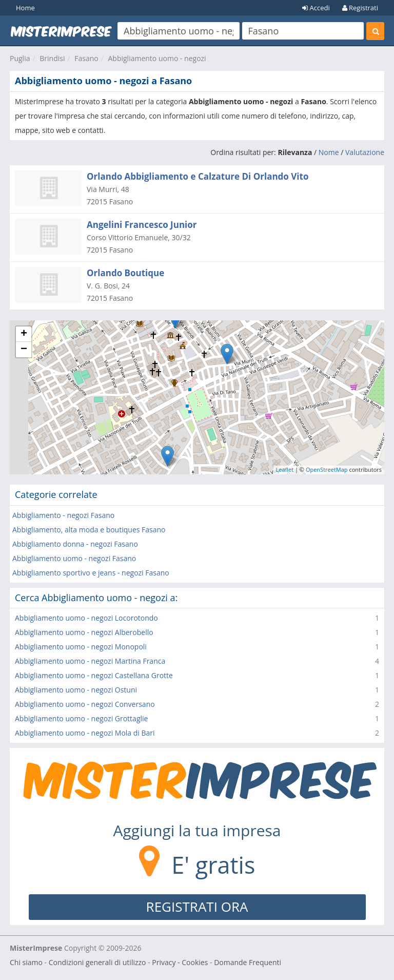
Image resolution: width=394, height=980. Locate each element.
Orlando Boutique (125, 273)
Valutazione (365, 152)
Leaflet (285, 469)
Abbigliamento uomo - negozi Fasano (74, 558)
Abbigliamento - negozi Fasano (63, 515)
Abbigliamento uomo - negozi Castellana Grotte (94, 675)
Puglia (20, 58)
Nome (329, 152)
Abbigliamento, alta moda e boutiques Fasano (89, 530)
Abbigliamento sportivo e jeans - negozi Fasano (91, 573)
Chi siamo (26, 962)
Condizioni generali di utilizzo (97, 962)
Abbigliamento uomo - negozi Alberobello (84, 632)
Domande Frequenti (248, 962)
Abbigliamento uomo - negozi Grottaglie (81, 718)
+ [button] (24, 334)
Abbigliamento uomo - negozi (157, 58)
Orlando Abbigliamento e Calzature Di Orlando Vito (198, 176)
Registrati (360, 8)
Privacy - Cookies (180, 962)
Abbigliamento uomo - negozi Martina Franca (90, 661)
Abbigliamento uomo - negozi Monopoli (81, 647)
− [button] (24, 350)
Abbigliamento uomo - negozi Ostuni (76, 690)
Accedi (316, 8)
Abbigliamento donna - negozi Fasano (75, 544)
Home (25, 8)
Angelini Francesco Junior (142, 225)
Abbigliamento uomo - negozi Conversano (85, 704)
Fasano (86, 58)
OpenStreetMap (327, 469)
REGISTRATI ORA (197, 907)
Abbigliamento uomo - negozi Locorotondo (86, 618)
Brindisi (52, 58)
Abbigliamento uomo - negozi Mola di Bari (85, 733)
